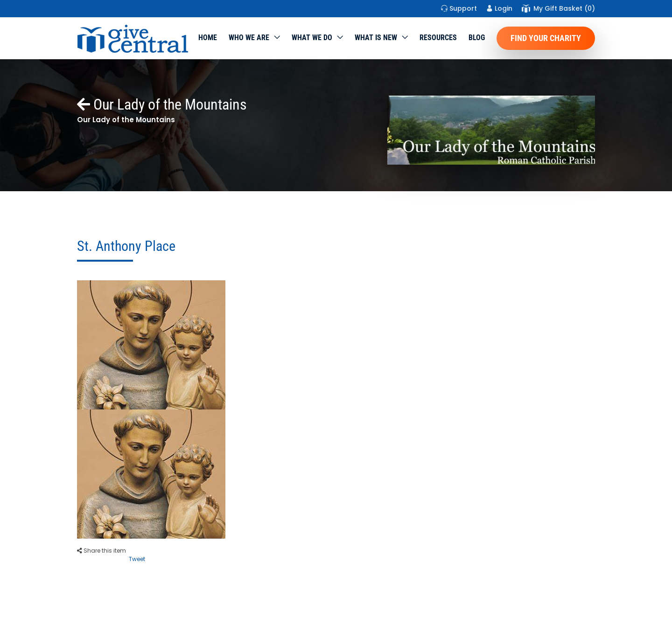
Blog (477, 38)
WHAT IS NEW (376, 38)
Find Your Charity (546, 38)
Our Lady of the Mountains (162, 104)
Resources (438, 38)
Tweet (137, 559)
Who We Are (249, 38)
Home (208, 38)
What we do (312, 38)
